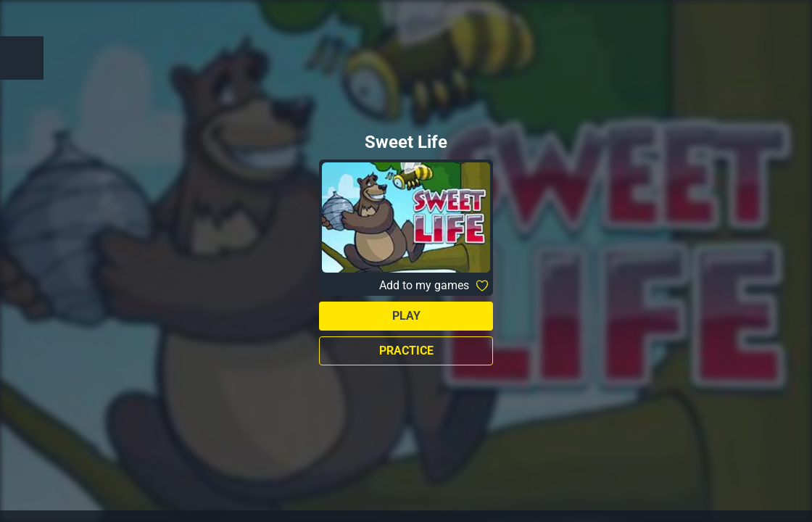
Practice (406, 351)
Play (406, 316)
